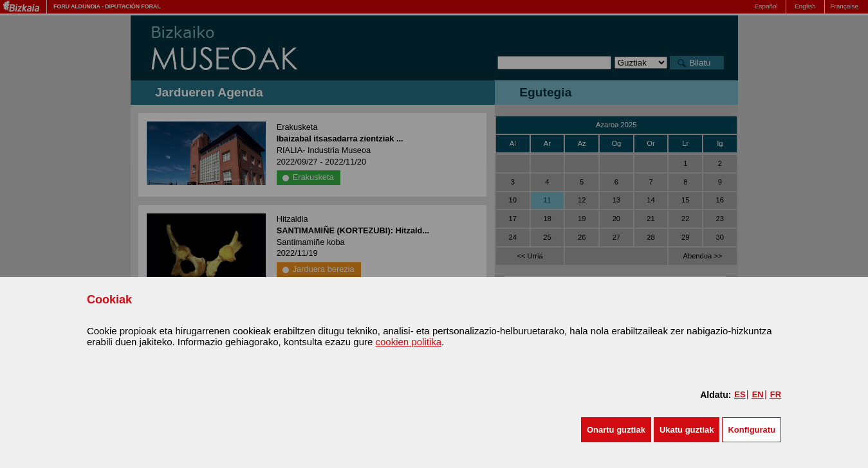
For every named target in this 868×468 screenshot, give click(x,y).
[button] (616, 430)
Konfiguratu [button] (752, 430)
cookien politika (409, 342)
